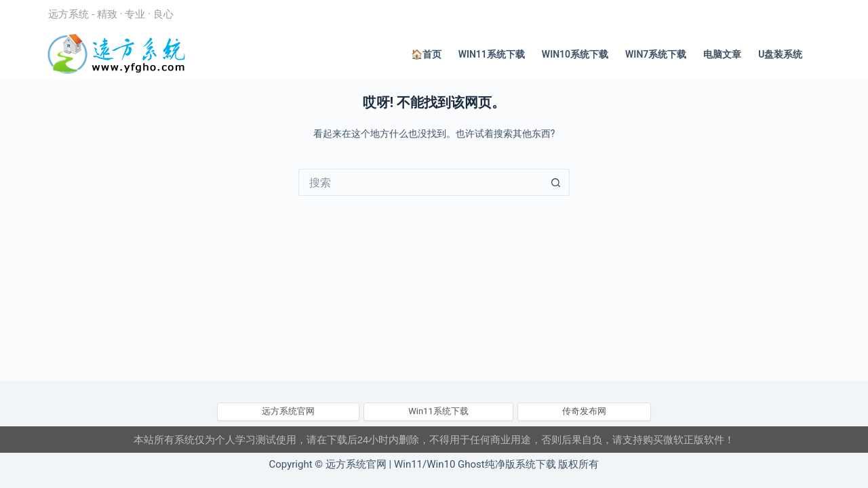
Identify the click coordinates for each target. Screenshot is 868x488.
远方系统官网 (288, 411)
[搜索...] (420, 182)
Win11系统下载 (492, 54)
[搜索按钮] (556, 182)
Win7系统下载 (656, 54)
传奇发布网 (584, 411)
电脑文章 (722, 54)
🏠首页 (426, 54)
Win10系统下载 (575, 54)
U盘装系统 (780, 54)
